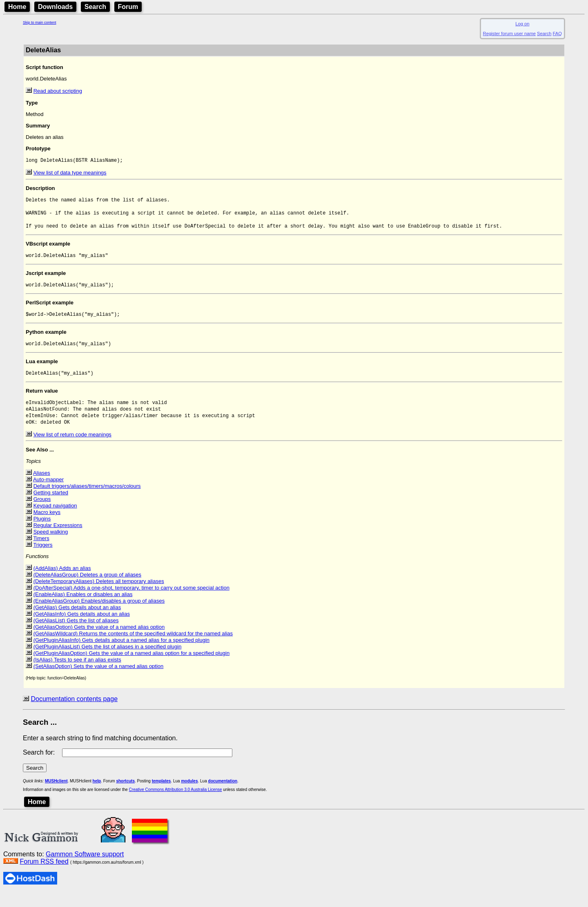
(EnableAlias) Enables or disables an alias (83, 609)
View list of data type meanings (70, 173)
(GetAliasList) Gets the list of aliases (76, 635)
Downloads (55, 7)
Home (17, 7)
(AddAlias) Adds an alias (62, 582)
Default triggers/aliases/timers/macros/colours (87, 500)
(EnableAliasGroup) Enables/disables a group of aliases (99, 615)
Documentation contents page (74, 713)
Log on (522, 24)
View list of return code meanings (72, 449)
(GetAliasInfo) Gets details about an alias (82, 628)
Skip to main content (40, 22)
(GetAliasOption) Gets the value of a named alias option (99, 641)
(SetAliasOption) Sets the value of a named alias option (99, 680)
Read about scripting (58, 91)
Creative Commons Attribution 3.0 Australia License (176, 804)
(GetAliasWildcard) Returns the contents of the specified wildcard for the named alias (133, 648)
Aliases (42, 487)
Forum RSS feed (44, 876)
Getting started (51, 507)
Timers (41, 553)
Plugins (42, 533)
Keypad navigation (55, 520)
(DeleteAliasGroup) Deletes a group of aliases (87, 589)
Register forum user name (509, 34)
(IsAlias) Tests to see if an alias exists (77, 674)
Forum (128, 7)
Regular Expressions (58, 540)
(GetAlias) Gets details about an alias (77, 622)
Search (95, 7)
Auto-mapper (48, 494)
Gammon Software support (85, 868)
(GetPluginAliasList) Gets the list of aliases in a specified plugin (108, 661)
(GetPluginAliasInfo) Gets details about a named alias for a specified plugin (121, 654)
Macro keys (47, 526)
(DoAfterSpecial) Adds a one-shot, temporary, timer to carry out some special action (131, 602)
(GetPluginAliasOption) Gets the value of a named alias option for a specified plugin (132, 667)
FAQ (557, 34)
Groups (42, 513)
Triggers (43, 559)
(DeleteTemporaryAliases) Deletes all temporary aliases (99, 595)
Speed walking (51, 546)
